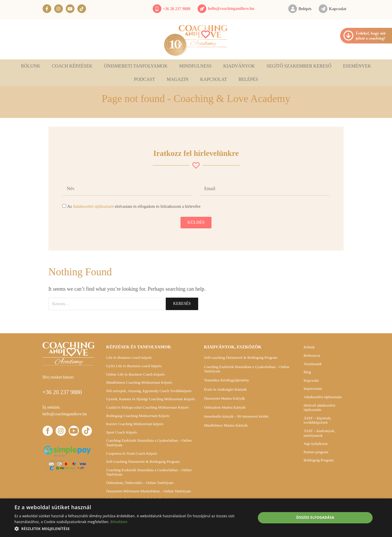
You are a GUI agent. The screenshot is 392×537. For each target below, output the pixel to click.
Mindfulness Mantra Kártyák (226, 425)
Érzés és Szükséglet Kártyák (225, 389)
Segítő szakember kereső (299, 66)
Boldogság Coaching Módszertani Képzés (138, 416)
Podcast (144, 79)
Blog (307, 372)
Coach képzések (72, 66)
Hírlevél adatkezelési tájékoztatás (319, 408)
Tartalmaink (313, 364)
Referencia (312, 355)
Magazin (178, 79)
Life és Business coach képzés (129, 357)
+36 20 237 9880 (177, 9)
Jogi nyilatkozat (316, 444)
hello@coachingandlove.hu (231, 9)
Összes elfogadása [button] (315, 517)
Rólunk (31, 66)
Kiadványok (239, 66)
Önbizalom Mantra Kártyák (225, 407)
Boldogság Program (319, 460)
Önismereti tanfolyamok (136, 66)
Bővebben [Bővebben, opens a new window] (119, 522)
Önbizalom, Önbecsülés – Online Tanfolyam (140, 483)
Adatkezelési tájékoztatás (323, 397)
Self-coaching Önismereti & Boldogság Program (143, 462)
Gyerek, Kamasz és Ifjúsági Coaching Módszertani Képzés (151, 399)
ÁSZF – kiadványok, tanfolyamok (319, 433)
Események (357, 66)
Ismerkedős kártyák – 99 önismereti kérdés (236, 416)
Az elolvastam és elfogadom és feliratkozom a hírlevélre (134, 206)
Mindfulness (195, 66)
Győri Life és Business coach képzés (134, 366)
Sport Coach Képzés (122, 432)
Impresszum (313, 388)
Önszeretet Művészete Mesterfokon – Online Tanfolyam (149, 491)
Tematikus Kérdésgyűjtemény (226, 380)
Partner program (316, 452)
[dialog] (196, 518)
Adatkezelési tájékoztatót (93, 206)
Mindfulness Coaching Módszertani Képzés (139, 382)
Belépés (305, 9)
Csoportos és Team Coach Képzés (132, 453)
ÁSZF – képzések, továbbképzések (318, 420)
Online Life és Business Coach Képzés (136, 374)
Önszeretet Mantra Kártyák (225, 398)
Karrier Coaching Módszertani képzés (135, 424)
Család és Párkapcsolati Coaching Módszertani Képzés (148, 407)
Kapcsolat (338, 9)
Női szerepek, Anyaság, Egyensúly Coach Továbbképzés (149, 391)
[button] (132, 529)
